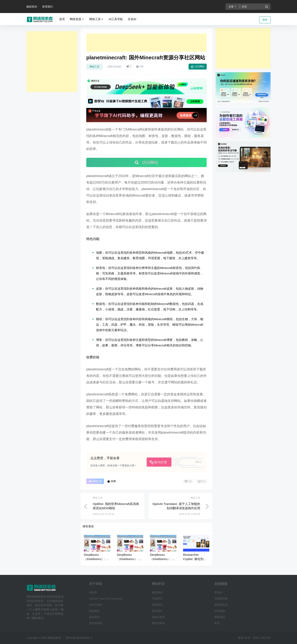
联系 (217, 623)
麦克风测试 (96, 623)
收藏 (111, 481)
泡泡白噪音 (158, 617)
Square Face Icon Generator (106, 599)
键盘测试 (94, 611)
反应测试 (157, 611)
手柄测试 (157, 599)
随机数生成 (221, 605)
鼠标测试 (94, 617)
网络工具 (97, 19)
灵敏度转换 (221, 599)
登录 (265, 20)
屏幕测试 (220, 617)
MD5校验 (220, 611)
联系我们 (48, 7)
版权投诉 (32, 7)
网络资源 (77, 19)
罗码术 (218, 592)
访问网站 (198, 67)
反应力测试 (96, 605)
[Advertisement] (52, 62)
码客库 (93, 592)
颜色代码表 (158, 623)
